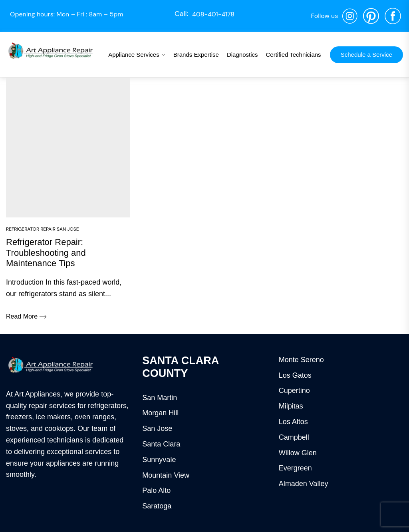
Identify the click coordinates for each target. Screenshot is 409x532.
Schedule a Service (366, 55)
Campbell (294, 437)
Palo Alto (156, 490)
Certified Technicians (293, 55)
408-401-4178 (213, 14)
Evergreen (295, 468)
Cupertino (294, 391)
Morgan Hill (160, 413)
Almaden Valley (304, 484)
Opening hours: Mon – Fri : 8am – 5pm (67, 14)
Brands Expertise (196, 55)
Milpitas (291, 406)
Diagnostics (242, 55)
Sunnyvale (159, 460)
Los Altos (293, 422)
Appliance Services (134, 55)
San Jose (157, 428)
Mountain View (166, 475)
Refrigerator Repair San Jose (43, 229)
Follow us (324, 16)
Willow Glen (298, 453)
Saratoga (157, 506)
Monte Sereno (301, 360)
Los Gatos (295, 375)
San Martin (160, 398)
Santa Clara (161, 444)
